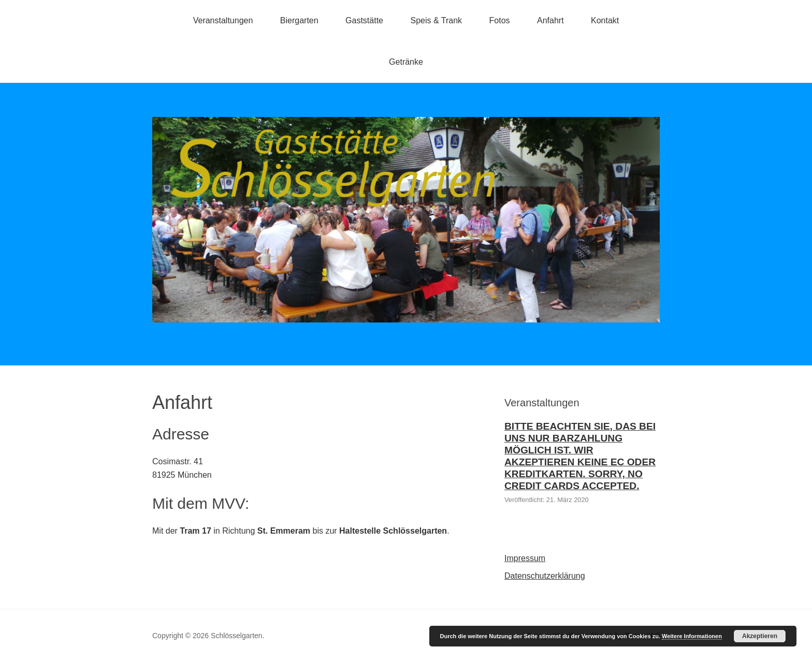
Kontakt (605, 20)
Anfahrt (550, 20)
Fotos (500, 20)
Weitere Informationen (692, 636)
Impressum (525, 558)
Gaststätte (364, 20)
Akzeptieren (760, 636)
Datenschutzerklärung (545, 576)
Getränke (406, 62)
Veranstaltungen (223, 20)
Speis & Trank (436, 20)
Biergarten (299, 20)
